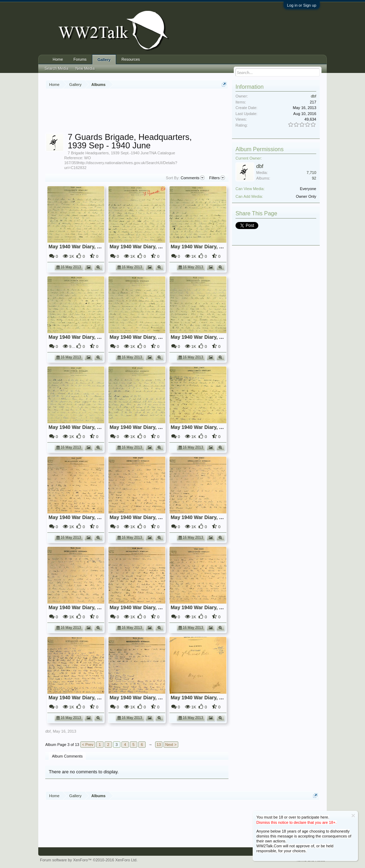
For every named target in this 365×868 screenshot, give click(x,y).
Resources (131, 59)
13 (159, 745)
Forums (80, 59)
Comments (193, 178)
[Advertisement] (173, 112)
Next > (171, 745)
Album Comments (67, 756)
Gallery (104, 60)
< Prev (88, 745)
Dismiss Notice (353, 816)
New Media (85, 68)
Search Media (57, 68)
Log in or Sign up (302, 5)
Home (58, 59)
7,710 (311, 173)
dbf (48, 731)
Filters (217, 178)
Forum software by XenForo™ (89, 860)
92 (314, 178)
